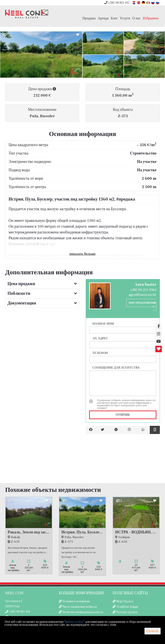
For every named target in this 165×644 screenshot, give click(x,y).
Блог (114, 18)
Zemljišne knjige (127, 607)
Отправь (123, 415)
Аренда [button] (103, 18)
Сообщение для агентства (116, 368)
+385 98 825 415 (117, 3)
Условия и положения (76, 601)
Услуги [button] (125, 18)
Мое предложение (143, 305)
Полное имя (103, 324)
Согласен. (153, 631)
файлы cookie (74, 622)
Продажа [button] (89, 18)
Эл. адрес (100, 338)
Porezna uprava (127, 612)
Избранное (151, 18)
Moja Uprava (125, 601)
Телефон (100, 353)
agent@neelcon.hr (143, 295)
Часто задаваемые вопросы (80, 607)
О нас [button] (137, 18)
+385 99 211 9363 (143, 290)
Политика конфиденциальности (83, 612)
